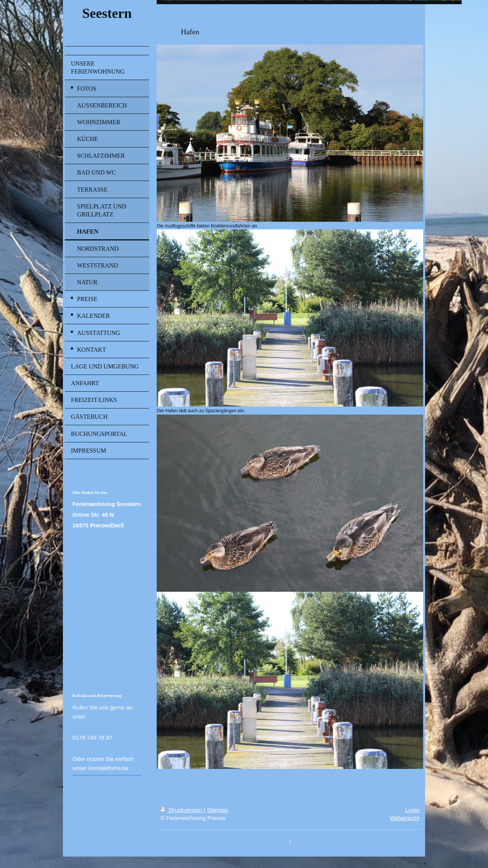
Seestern (107, 13)
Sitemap (218, 810)
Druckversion (182, 810)
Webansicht (405, 818)
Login (412, 810)
